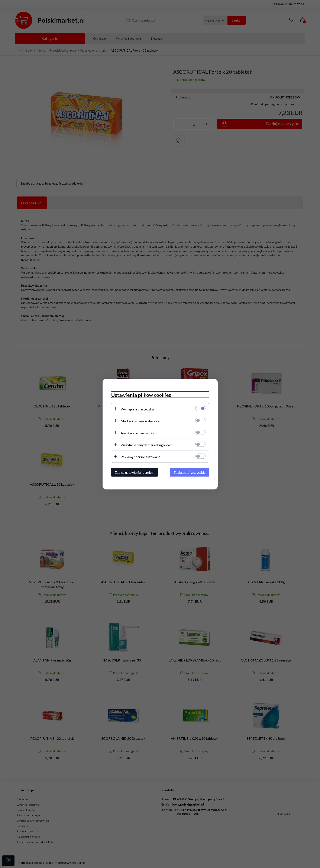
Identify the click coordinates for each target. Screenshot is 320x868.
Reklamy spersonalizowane (140, 457)
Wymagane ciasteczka (137, 409)
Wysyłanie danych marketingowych (147, 445)
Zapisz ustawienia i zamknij (135, 472)
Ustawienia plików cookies (141, 395)
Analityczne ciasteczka (138, 433)
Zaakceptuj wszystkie (190, 472)
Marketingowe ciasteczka (140, 421)
